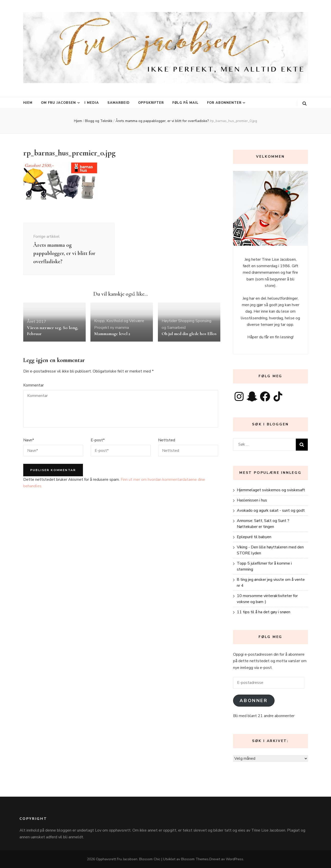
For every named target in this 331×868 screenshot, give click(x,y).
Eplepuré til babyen (254, 537)
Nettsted (167, 440)
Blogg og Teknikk (99, 121)
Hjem (28, 103)
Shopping (186, 321)
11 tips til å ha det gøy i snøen (264, 612)
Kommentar (33, 385)
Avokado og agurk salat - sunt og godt (271, 510)
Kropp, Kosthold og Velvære (119, 321)
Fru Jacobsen (127, 859)
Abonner (254, 701)
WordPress (235, 859)
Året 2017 (37, 322)
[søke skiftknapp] (305, 104)
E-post (98, 440)
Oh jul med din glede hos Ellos (189, 334)
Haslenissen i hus (252, 500)
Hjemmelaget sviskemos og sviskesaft (271, 490)
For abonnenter (224, 103)
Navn (29, 440)
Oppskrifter (151, 103)
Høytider (169, 321)
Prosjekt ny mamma (112, 328)
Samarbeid (119, 103)
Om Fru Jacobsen (58, 103)
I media (92, 103)
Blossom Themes (195, 859)
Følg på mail (185, 103)
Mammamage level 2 (112, 334)
